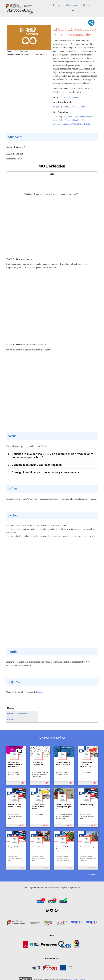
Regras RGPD (34, 888)
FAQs (42, 888)
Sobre (26, 888)
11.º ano (73, 107)
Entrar (71, 10)
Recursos (57, 5)
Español (40, 692)
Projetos (87, 5)
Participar (68, 888)
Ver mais (91, 874)
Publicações (76, 888)
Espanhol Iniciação (61, 124)
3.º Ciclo (57, 116)
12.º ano (82, 107)
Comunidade (72, 5)
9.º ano (56, 107)
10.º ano (64, 107)
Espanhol (88, 124)
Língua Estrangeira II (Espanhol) (77, 116)
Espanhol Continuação (74, 120)
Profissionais (77, 124)
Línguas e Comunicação (70, 97)
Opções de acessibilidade (54, 888)
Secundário (58, 120)
